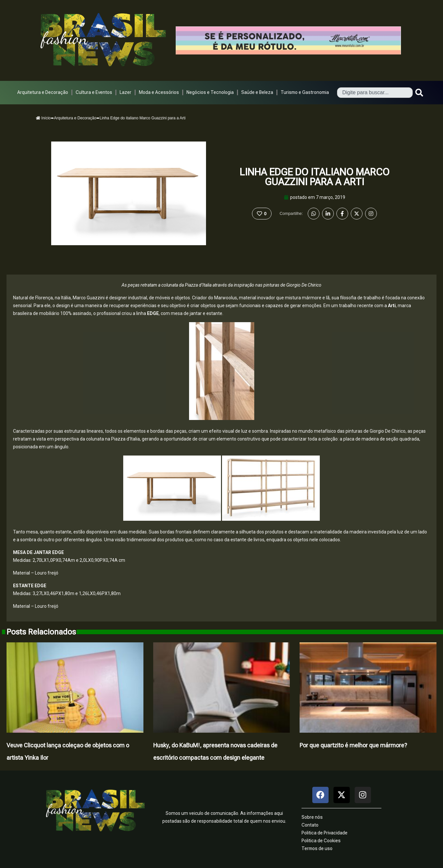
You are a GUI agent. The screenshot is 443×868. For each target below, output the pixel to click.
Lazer (126, 92)
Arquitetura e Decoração (43, 92)
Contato (310, 825)
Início (43, 118)
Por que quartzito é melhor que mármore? (353, 745)
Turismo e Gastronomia (305, 92)
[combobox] (375, 93)
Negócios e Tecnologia (210, 92)
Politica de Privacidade (325, 833)
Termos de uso (317, 848)
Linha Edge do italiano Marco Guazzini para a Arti (315, 177)
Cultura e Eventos (94, 92)
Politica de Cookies (321, 841)
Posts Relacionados (41, 632)
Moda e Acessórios (159, 92)
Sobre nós (312, 817)
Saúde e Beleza (257, 92)
